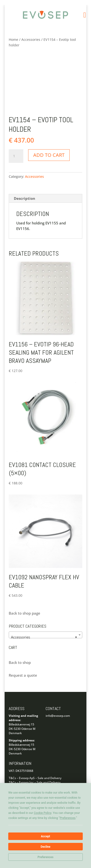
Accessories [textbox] (44, 637)
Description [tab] (25, 198)
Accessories (31, 39)
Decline (45, 847)
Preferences (46, 857)
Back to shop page (25, 613)
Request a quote (23, 675)
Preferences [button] (68, 818)
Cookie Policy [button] (42, 813)
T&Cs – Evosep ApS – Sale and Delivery (35, 778)
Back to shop (20, 662)
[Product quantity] (16, 156)
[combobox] (46, 635)
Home (13, 39)
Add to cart (49, 155)
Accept (46, 836)
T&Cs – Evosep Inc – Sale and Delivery (35, 782)
